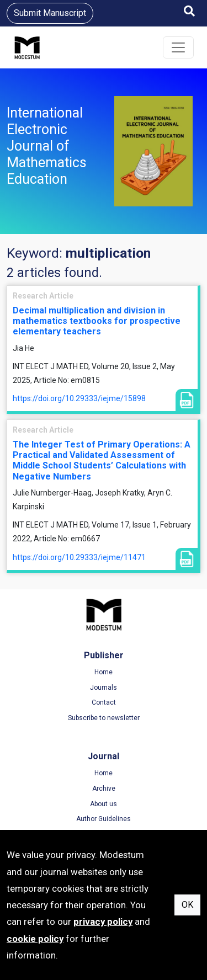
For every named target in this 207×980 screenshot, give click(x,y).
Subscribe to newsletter (104, 718)
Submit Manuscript (50, 13)
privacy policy (103, 922)
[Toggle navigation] (178, 47)
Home (104, 672)
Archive (104, 789)
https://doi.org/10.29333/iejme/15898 (79, 398)
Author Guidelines (104, 819)
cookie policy (35, 939)
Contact (104, 702)
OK (187, 905)
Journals (104, 688)
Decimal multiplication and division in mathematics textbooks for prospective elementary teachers (97, 321)
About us (104, 804)
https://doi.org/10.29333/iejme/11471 (79, 557)
